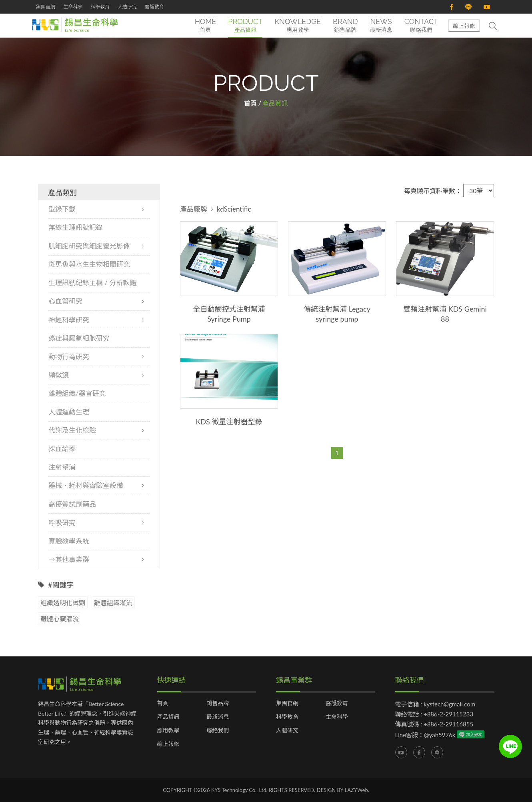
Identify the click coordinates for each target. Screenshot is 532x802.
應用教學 (168, 730)
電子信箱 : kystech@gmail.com (435, 704)
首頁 (250, 103)
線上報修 (464, 26)
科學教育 (100, 7)
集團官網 (46, 7)
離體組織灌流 (113, 603)
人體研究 (127, 7)
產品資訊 (168, 717)
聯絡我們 (218, 730)
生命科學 (73, 7)
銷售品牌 (218, 703)
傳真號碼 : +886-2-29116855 (434, 724)
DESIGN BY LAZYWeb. (343, 790)
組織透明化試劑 (63, 603)
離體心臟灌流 (60, 619)
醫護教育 (154, 7)
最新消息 (218, 717)
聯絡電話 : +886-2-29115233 (434, 714)
